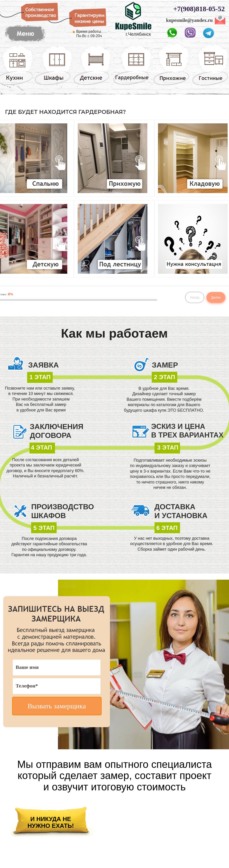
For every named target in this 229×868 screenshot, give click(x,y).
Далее (216, 297)
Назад (195, 297)
